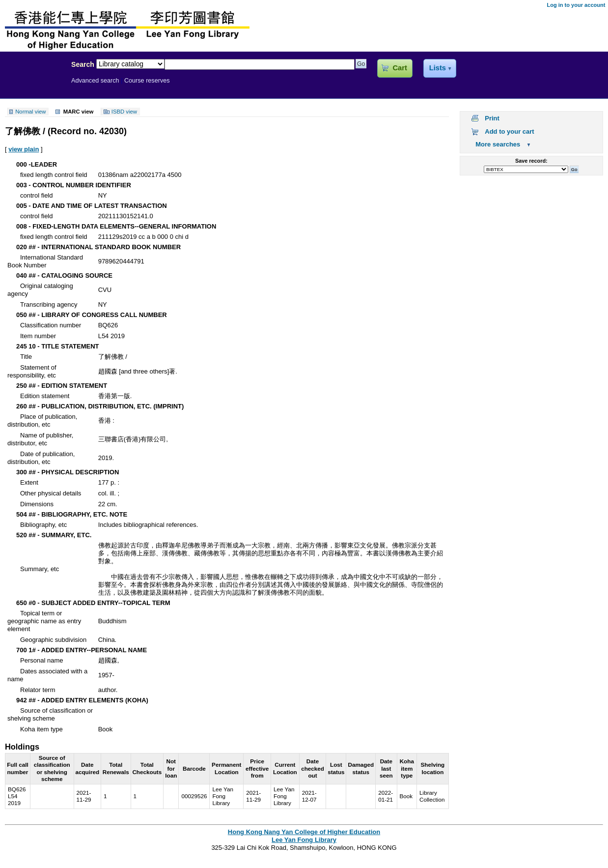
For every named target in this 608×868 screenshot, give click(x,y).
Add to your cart (509, 131)
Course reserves (147, 81)
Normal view (30, 112)
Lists (438, 68)
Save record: (531, 161)
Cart (400, 68)
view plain (24, 149)
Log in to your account (576, 5)
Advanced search (95, 81)
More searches (498, 144)
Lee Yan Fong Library (33, 86)
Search (83, 64)
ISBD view (124, 112)
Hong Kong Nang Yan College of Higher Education (304, 832)
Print (492, 118)
